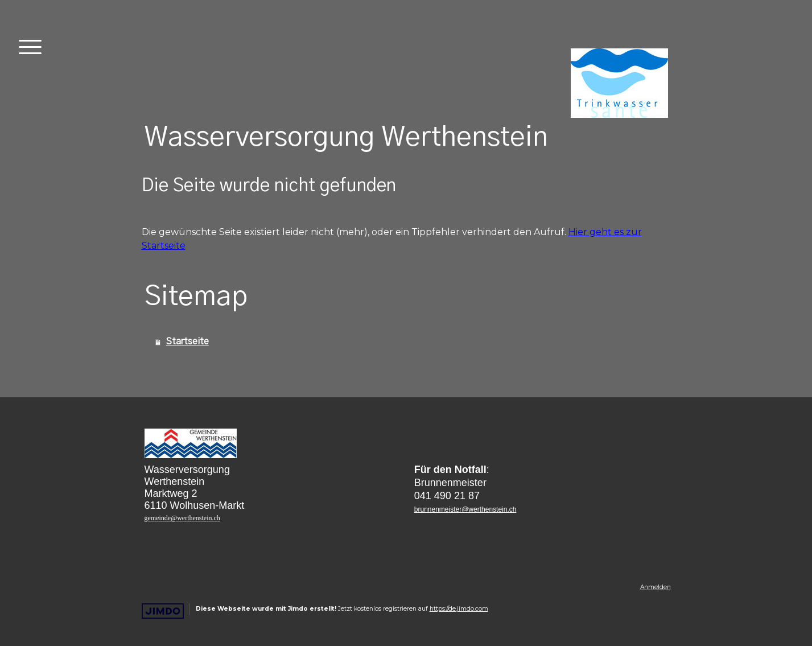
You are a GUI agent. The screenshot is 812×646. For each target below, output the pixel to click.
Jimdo (163, 611)
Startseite (187, 341)
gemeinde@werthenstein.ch (182, 518)
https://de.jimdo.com (459, 609)
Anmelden (656, 587)
